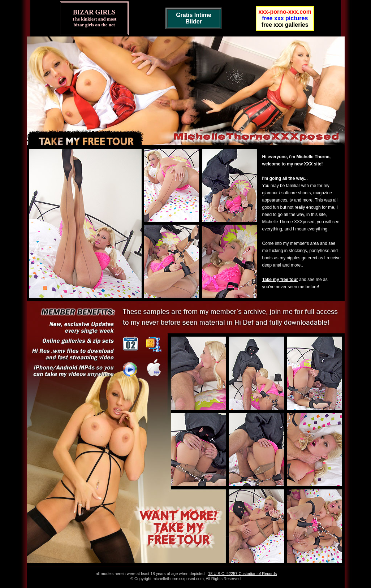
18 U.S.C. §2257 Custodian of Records (242, 574)
